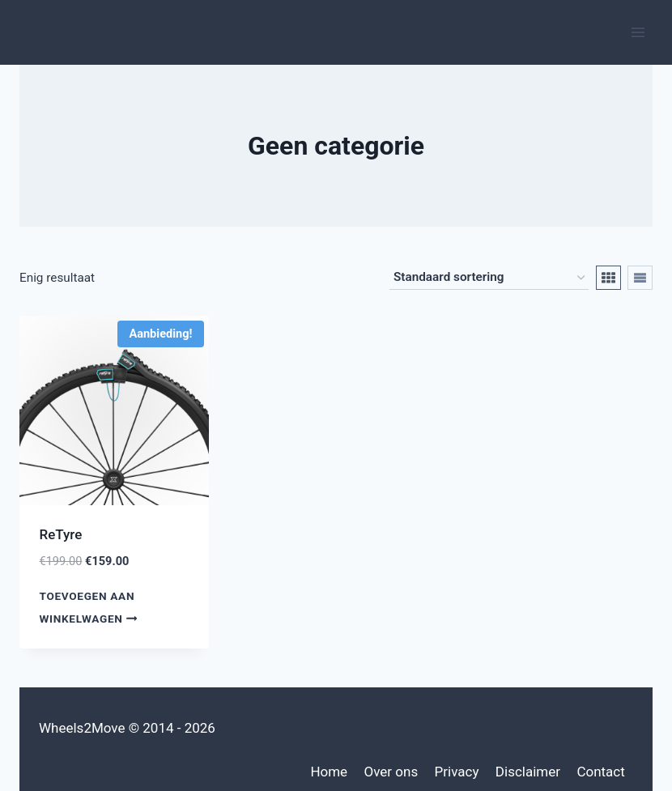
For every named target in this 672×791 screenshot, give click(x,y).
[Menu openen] (638, 32)
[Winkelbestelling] (489, 278)
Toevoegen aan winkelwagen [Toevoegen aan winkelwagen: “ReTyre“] (92, 607)
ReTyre (61, 534)
